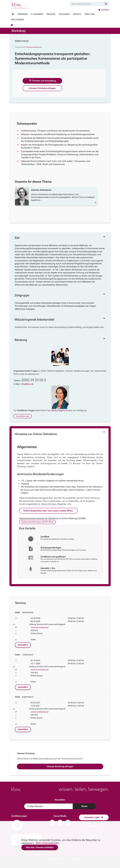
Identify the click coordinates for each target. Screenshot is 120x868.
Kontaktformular (23, 416)
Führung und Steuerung (34, 47)
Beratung (21, 340)
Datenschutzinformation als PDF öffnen (37, 522)
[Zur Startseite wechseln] (13, 14)
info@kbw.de (27, 384)
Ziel (17, 238)
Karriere (104, 10)
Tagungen (64, 14)
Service (77, 14)
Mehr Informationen (47, 843)
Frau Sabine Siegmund (57, 410)
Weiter (84, 806)
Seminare (23, 14)
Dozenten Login (94, 817)
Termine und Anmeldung (42, 81)
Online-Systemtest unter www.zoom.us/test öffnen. (48, 511)
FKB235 (25, 41)
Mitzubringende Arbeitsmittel (34, 320)
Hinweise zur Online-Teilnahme (36, 434)
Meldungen (18, 20)
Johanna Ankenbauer (40, 627)
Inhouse (51, 14)
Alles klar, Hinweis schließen (40, 847)
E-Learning (37, 14)
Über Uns (90, 14)
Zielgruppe (22, 295)
